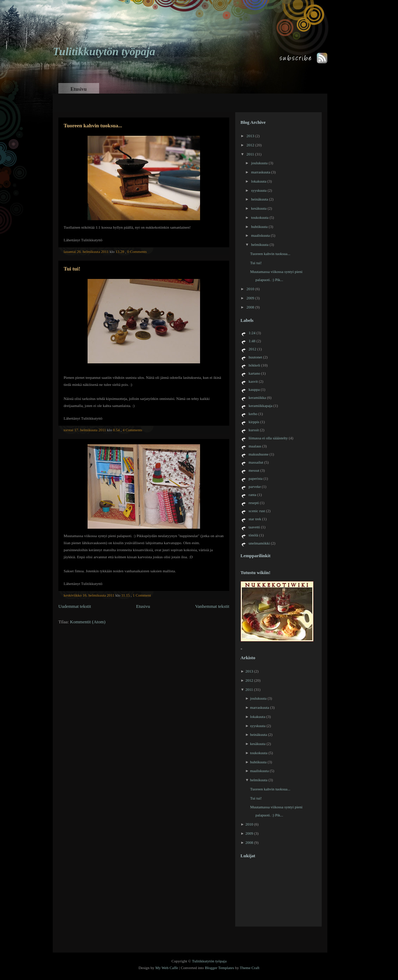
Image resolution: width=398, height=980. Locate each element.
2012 (250, 145)
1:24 (252, 333)
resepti (254, 503)
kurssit (254, 430)
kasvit (253, 381)
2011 (250, 154)
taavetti (254, 527)
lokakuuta (259, 181)
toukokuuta (260, 217)
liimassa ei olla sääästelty (268, 438)
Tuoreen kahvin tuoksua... (93, 126)
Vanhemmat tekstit (212, 606)
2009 (250, 298)
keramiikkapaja (261, 406)
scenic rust (257, 511)
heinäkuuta (259, 199)
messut (254, 470)
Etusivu (79, 89)
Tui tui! (72, 269)
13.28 (120, 252)
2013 (250, 136)
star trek (255, 519)
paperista (256, 478)
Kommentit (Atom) (88, 622)
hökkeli (254, 365)
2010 (250, 289)
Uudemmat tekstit (75, 606)
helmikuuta (260, 244)
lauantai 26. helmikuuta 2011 (86, 252)
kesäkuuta (259, 208)
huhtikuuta (259, 227)
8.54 (116, 430)
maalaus (255, 446)
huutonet (255, 357)
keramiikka (257, 397)
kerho (253, 414)
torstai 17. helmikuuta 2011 (85, 430)
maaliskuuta (260, 235)
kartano (254, 373)
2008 (250, 307)
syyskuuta (259, 190)
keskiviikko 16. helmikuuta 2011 (89, 595)
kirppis (254, 422)
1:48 (252, 341)
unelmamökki (259, 543)
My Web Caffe (167, 968)
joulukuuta (259, 163)
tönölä (253, 535)
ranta (252, 495)
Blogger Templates (220, 968)
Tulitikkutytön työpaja (104, 51)
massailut (256, 462)
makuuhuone (259, 454)
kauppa (254, 389)
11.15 (126, 595)
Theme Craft (250, 968)
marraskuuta (261, 172)
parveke (255, 486)
